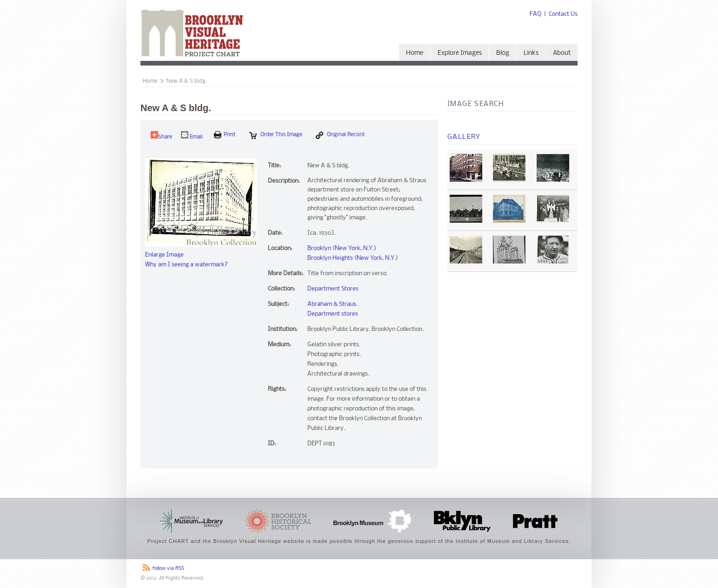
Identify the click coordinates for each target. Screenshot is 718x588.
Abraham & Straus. (332, 304)
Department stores (333, 314)
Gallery (464, 137)
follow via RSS (168, 569)
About (562, 53)
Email (192, 135)
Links (531, 53)
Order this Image (276, 135)
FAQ (535, 14)
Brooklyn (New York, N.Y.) (342, 248)
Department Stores (333, 289)
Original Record (340, 135)
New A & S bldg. (187, 81)
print (225, 135)
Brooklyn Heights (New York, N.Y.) (353, 258)
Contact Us (563, 14)
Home (415, 53)
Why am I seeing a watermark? (186, 265)
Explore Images (460, 53)
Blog (503, 53)
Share (161, 135)
